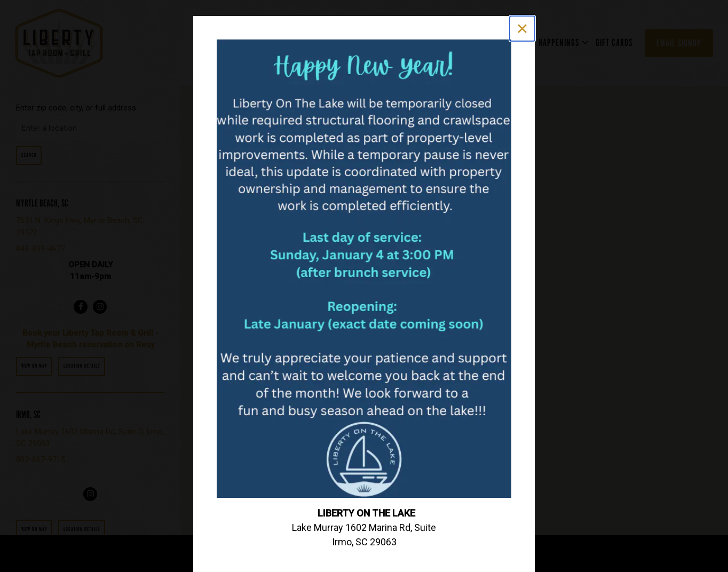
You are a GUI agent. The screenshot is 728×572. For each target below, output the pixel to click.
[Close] (522, 29)
